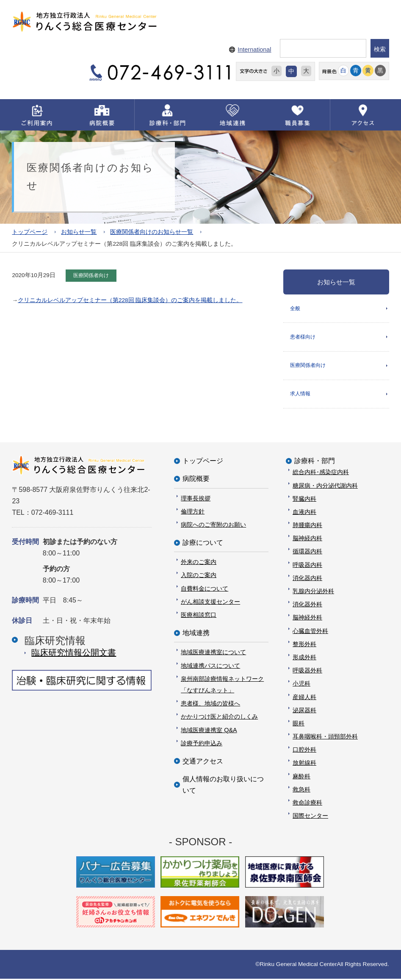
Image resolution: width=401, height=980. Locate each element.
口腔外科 (304, 751)
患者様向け (303, 337)
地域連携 (196, 634)
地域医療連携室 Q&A (209, 731)
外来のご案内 (199, 563)
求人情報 (300, 395)
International (254, 50)
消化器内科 (307, 579)
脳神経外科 (307, 619)
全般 (295, 308)
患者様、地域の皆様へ (210, 705)
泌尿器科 (304, 711)
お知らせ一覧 (79, 232)
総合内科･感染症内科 (321, 473)
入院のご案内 (199, 577)
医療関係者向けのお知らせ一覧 (152, 232)
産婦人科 (304, 698)
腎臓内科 (304, 500)
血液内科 (304, 513)
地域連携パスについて (210, 667)
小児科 (301, 685)
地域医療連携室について (213, 654)
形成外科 (304, 658)
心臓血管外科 (310, 632)
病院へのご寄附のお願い (213, 526)
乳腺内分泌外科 (313, 592)
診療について (203, 544)
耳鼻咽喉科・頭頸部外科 (325, 738)
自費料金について (205, 590)
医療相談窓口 (199, 616)
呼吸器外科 (307, 672)
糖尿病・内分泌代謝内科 (325, 487)
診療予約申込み (202, 744)
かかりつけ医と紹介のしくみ (219, 718)
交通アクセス (203, 762)
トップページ (30, 232)
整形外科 (304, 645)
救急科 (301, 791)
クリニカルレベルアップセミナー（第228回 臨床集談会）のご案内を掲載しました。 (130, 300)
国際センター (310, 817)
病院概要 (196, 480)
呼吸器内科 (307, 566)
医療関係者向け (308, 366)
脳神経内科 (307, 539)
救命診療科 (307, 804)
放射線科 (304, 764)
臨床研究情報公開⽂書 (74, 654)
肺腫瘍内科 (307, 526)
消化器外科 (307, 605)
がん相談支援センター (210, 603)
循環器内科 (307, 553)
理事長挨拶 (196, 500)
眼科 (299, 725)
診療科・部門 (315, 462)
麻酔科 (301, 777)
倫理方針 (193, 513)
